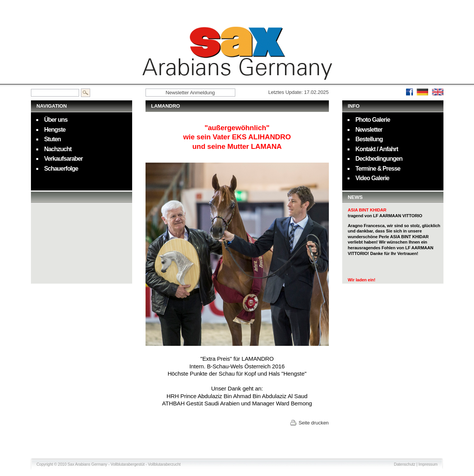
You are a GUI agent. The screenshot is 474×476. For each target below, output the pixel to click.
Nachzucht (58, 149)
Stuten (53, 139)
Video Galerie (372, 178)
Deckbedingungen (379, 159)
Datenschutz (404, 464)
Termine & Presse (378, 169)
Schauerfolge (61, 169)
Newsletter (369, 130)
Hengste (55, 130)
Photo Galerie (373, 120)
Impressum (428, 464)
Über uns (56, 120)
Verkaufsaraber (64, 159)
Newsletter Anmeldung (190, 93)
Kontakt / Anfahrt (377, 149)
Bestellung (369, 139)
